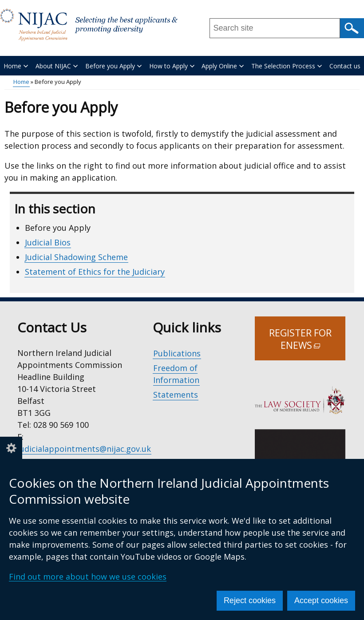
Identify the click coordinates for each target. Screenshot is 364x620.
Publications (177, 353)
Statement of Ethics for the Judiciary (95, 272)
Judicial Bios (48, 242)
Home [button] (16, 66)
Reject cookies (250, 600)
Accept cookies (321, 600)
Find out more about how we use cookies (88, 577)
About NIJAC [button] (57, 66)
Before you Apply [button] (113, 66)
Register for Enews (307, 344)
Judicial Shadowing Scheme (76, 257)
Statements (176, 395)
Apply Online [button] (223, 66)
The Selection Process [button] (287, 66)
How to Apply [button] (172, 66)
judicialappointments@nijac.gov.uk (84, 449)
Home (21, 82)
